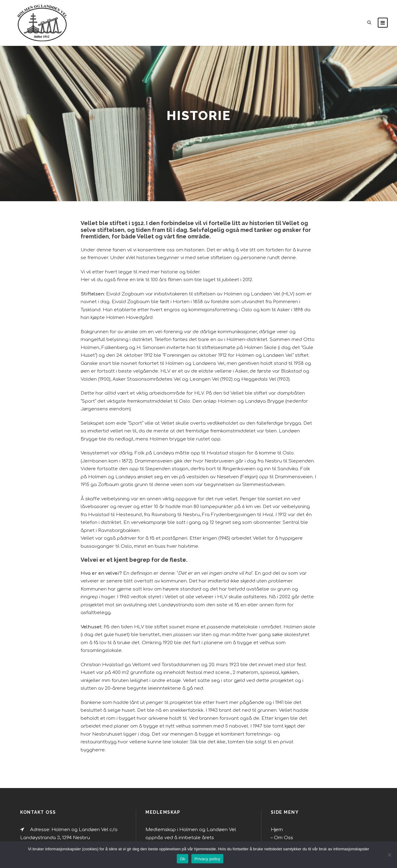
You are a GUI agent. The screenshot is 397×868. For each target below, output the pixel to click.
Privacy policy (207, 859)
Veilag (280, 814)
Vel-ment (283, 806)
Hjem (276, 743)
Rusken (281, 774)
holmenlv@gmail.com (52, 765)
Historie (282, 798)
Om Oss (282, 751)
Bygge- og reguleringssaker (300, 790)
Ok (183, 859)
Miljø (280, 759)
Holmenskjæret (288, 782)
